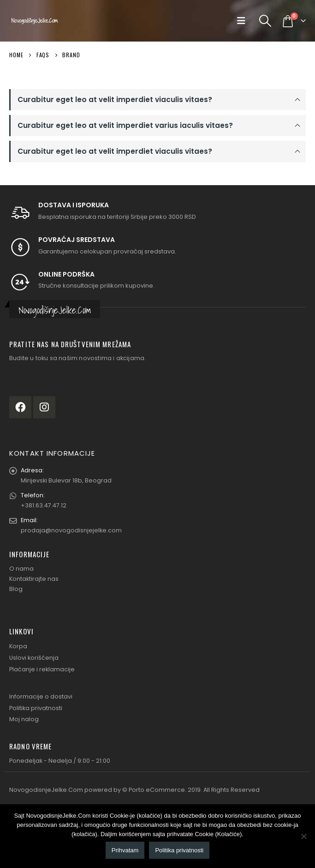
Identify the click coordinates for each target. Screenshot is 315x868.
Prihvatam (125, 850)
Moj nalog (24, 719)
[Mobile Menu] (243, 21)
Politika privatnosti (36, 708)
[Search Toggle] (265, 21)
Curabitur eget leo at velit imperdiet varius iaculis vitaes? (125, 125)
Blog (16, 589)
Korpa (18, 646)
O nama (21, 569)
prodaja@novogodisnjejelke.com (71, 530)
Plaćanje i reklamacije (42, 669)
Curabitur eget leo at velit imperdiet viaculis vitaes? (115, 99)
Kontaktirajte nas (34, 579)
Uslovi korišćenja (34, 658)
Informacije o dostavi (41, 696)
